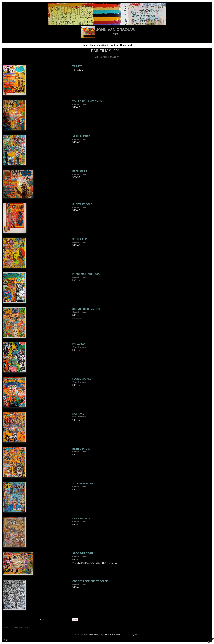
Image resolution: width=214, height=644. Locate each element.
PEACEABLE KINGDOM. (86, 274)
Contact (114, 45)
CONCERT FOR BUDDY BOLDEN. (91, 581)
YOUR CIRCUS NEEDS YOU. (88, 101)
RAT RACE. (79, 414)
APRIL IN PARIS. (82, 136)
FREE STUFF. (80, 171)
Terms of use (121, 635)
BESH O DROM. (81, 449)
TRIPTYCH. (79, 66)
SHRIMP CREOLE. (83, 204)
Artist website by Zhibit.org (86, 635)
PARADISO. (79, 344)
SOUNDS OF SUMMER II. (86, 309)
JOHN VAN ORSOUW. (115, 30)
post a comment (21, 627)
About (105, 45)
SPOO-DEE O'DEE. (83, 553)
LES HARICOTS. (82, 519)
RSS (5, 640)
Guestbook (126, 45)
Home (85, 45)
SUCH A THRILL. (82, 239)
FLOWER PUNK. (82, 379)
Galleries (95, 45)
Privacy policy (134, 635)
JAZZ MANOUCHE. (83, 484)
